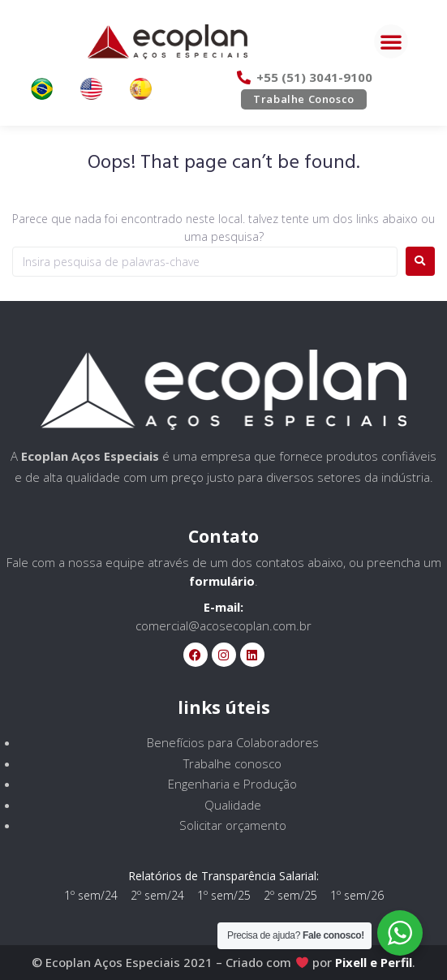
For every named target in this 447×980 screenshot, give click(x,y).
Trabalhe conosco (232, 763)
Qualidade (233, 805)
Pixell (351, 962)
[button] (391, 41)
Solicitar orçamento (233, 825)
